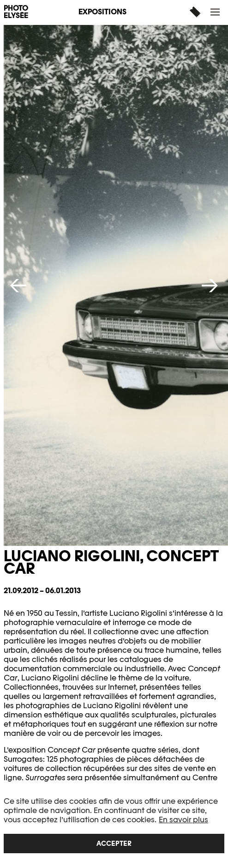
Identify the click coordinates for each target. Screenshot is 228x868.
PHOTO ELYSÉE (16, 12)
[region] (114, 825)
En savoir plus (183, 820)
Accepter (114, 843)
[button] (216, 12)
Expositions (102, 12)
